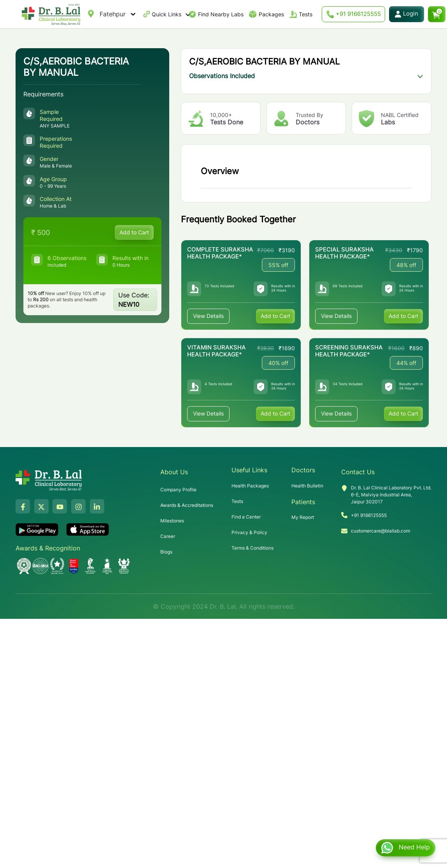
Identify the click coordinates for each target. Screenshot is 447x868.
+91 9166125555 (353, 14)
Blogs (166, 552)
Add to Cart (134, 232)
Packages (271, 14)
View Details (208, 316)
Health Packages (250, 486)
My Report (303, 517)
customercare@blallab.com (380, 531)
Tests (306, 14)
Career (168, 536)
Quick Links (171, 14)
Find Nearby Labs (221, 14)
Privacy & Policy (249, 532)
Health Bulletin (307, 486)
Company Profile (178, 490)
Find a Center (246, 517)
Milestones (172, 521)
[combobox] (101, 14)
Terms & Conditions (252, 548)
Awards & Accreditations (187, 505)
